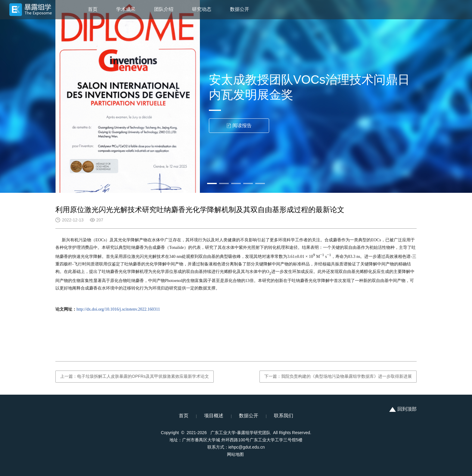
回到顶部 (403, 409)
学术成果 (126, 9)
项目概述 (214, 416)
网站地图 (235, 454)
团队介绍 (164, 9)
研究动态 (202, 9)
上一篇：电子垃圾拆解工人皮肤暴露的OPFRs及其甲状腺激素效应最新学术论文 (135, 376)
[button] (212, 183)
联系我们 (284, 416)
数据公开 (240, 9)
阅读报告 (239, 126)
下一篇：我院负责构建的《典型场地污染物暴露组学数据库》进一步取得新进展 (338, 376)
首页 (93, 9)
